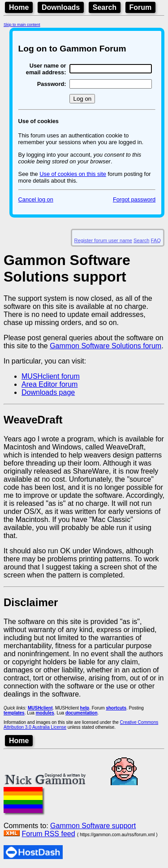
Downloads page (48, 392)
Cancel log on (36, 199)
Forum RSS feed (48, 834)
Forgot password (134, 199)
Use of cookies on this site (73, 174)
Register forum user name (103, 240)
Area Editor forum (50, 384)
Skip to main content (22, 25)
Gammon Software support (93, 826)
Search (105, 7)
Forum (141, 7)
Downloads (61, 7)
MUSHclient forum (51, 376)
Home (19, 7)
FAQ (156, 240)
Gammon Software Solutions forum (106, 346)
